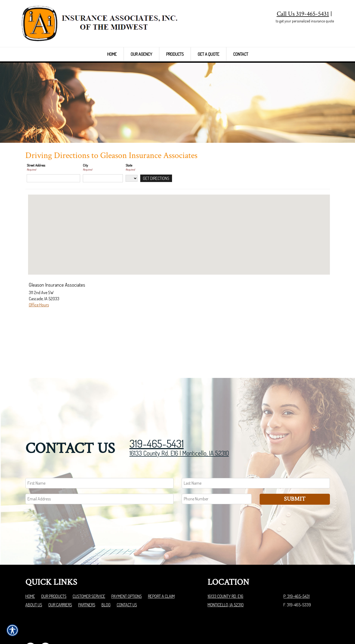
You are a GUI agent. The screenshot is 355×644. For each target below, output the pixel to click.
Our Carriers (60, 576)
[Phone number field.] (217, 470)
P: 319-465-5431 (297, 567)
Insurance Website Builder (309, 626)
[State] (132, 212)
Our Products (54, 567)
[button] (179, 263)
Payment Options (127, 567)
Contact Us (127, 576)
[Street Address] (53, 212)
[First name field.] (100, 454)
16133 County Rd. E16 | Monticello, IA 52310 (179, 424)
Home (30, 567)
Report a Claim (161, 567)
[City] (103, 212)
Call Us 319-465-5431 (303, 14)
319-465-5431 (157, 414)
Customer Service (89, 567)
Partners (87, 576)
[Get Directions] (156, 212)
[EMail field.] (100, 470)
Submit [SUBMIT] (295, 470)
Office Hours (39, 338)
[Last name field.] (256, 454)
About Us (34, 576)
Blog (106, 576)
